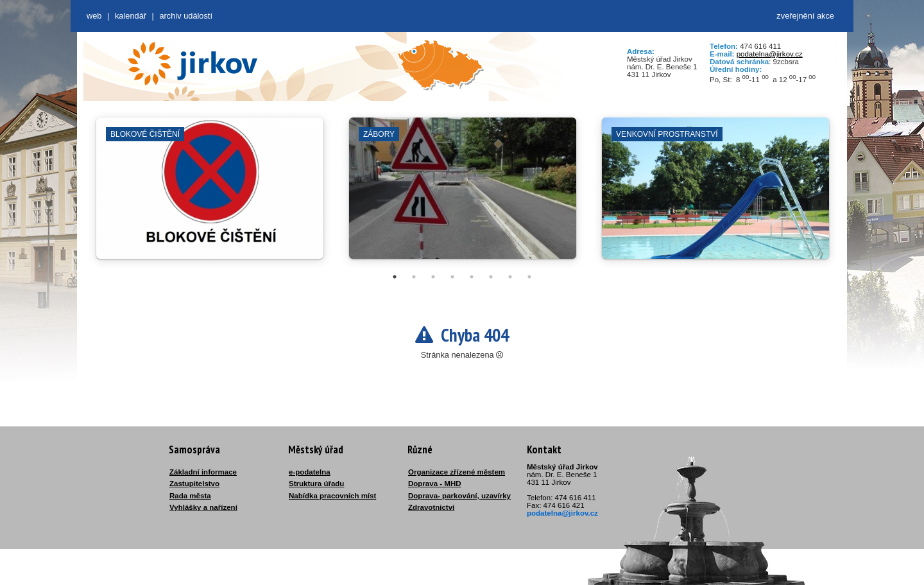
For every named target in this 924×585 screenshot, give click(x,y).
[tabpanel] (210, 195)
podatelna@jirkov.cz (770, 54)
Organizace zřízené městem (457, 472)
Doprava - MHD (435, 484)
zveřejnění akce (805, 16)
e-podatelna (310, 472)
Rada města (190, 496)
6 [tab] (491, 277)
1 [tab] (395, 277)
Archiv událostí (186, 16)
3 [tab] (433, 277)
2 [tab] (414, 277)
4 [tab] (452, 277)
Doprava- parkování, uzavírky (459, 496)
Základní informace (203, 472)
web (94, 16)
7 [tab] (510, 277)
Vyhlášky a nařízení (203, 507)
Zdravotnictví (431, 507)
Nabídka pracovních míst (332, 496)
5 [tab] (472, 277)
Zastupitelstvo (194, 484)
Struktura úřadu (316, 484)
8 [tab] (529, 277)
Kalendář (131, 16)
